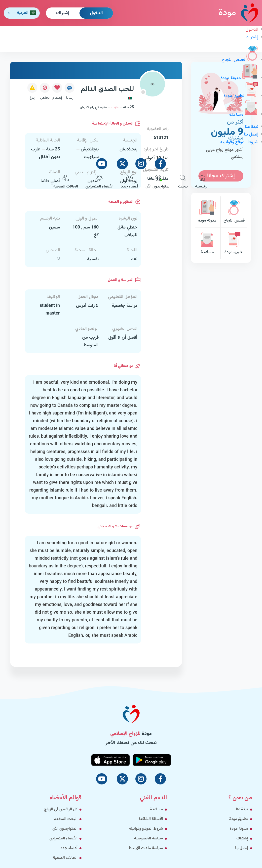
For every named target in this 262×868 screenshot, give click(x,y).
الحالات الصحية (66, 182)
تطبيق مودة (241, 96)
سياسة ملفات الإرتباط (146, 848)
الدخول (96, 13)
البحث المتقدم (66, 819)
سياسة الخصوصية (149, 839)
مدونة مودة (239, 78)
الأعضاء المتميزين (99, 182)
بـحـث (183, 182)
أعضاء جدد (130, 182)
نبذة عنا (252, 127)
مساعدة (244, 115)
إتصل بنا (251, 135)
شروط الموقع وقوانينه (239, 142)
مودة (238, 13)
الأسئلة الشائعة (151, 819)
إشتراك (63, 13)
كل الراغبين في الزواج (61, 809)
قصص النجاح (240, 60)
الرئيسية (202, 182)
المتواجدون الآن (158, 182)
